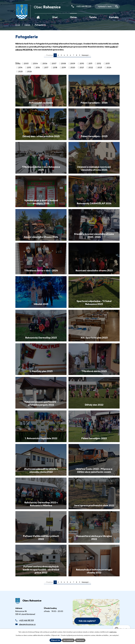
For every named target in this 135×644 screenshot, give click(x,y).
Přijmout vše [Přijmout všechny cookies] (56, 640)
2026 (29, 72)
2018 (55, 67)
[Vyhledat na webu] (117, 6)
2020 (73, 67)
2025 (20, 72)
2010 (82, 63)
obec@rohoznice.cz (27, 624)
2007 (54, 63)
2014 (20, 67)
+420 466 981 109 (26, 620)
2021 (82, 67)
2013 (108, 63)
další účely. (113, 632)
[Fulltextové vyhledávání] (107, 6)
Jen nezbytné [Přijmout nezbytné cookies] (68, 640)
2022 (91, 67)
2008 (63, 63)
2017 (46, 67)
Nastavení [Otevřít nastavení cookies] (80, 640)
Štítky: (18, 63)
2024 (109, 67)
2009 (73, 63)
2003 (26, 63)
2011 (90, 63)
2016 (38, 67)
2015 (29, 67)
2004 (35, 63)
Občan (27, 25)
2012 (99, 63)
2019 (64, 67)
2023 (100, 67)
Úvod (18, 25)
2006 (45, 63)
